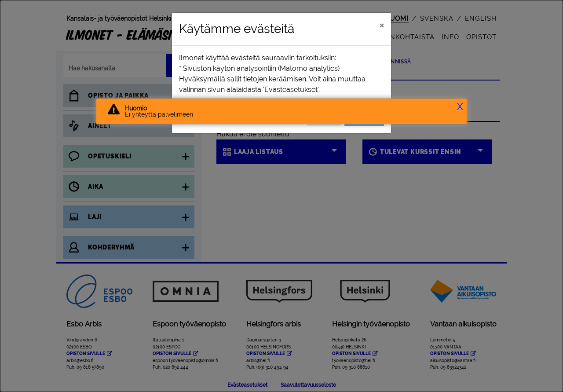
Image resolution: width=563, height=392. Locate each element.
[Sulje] (382, 25)
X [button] (460, 107)
